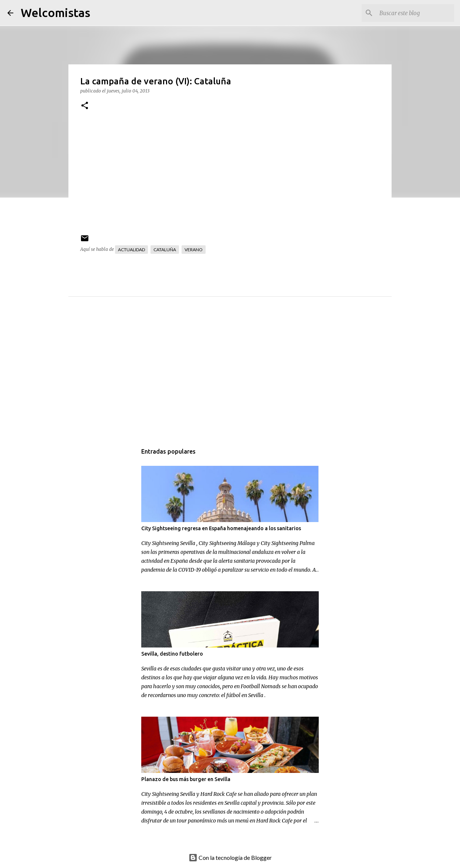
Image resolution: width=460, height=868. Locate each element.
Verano (194, 250)
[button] (85, 106)
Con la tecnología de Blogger (230, 857)
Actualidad (131, 250)
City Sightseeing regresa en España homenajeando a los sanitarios (221, 528)
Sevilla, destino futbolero (172, 654)
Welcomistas (55, 13)
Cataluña (165, 250)
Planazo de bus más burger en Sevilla (186, 779)
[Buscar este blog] (415, 13)
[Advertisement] (245, 378)
